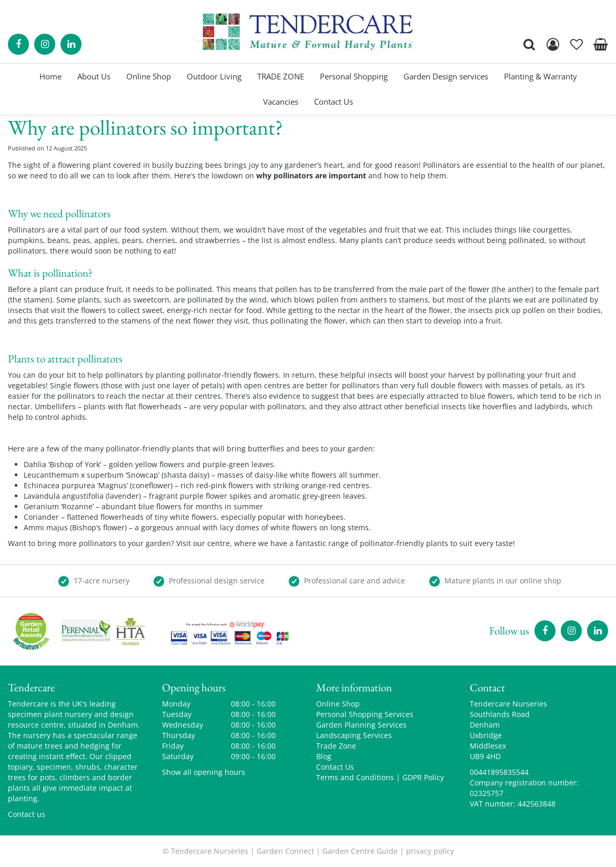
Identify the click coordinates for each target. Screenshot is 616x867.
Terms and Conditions (355, 777)
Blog (324, 756)
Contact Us (335, 767)
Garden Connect (285, 851)
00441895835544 (499, 772)
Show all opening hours (204, 772)
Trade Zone (336, 746)
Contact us (27, 814)
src (529, 44)
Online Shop (338, 704)
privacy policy (430, 851)
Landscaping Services (354, 735)
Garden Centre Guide (360, 851)
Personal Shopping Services (365, 714)
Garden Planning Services (361, 725)
